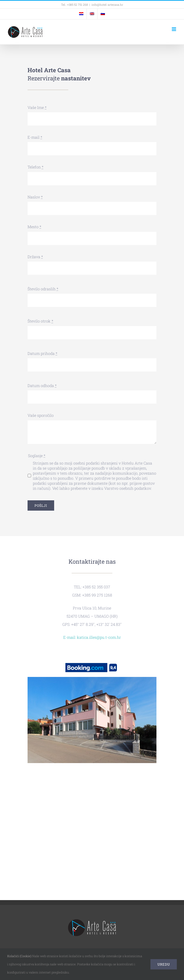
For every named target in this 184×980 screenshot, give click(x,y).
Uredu (164, 964)
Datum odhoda (42, 385)
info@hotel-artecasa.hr (107, 5)
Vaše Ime (37, 107)
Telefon (35, 167)
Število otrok (40, 321)
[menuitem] (81, 14)
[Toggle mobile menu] (174, 29)
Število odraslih (43, 289)
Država (35, 257)
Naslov (35, 197)
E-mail (35, 137)
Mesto (34, 227)
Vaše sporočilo (41, 415)
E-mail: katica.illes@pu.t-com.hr (92, 637)
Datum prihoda (42, 353)
